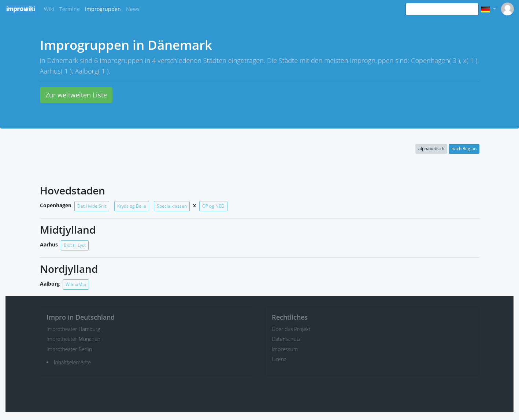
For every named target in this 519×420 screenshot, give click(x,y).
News (133, 9)
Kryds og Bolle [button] (132, 206)
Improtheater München (73, 339)
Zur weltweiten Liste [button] (76, 95)
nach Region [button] (464, 148)
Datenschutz (286, 339)
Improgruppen (103, 9)
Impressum (285, 349)
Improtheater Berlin (69, 349)
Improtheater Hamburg (73, 329)
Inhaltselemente (72, 362)
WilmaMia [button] (76, 284)
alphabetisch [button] (431, 148)
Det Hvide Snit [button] (92, 206)
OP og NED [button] (213, 206)
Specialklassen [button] (172, 206)
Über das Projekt (291, 329)
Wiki (49, 9)
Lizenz (279, 359)
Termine (70, 9)
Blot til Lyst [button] (75, 245)
